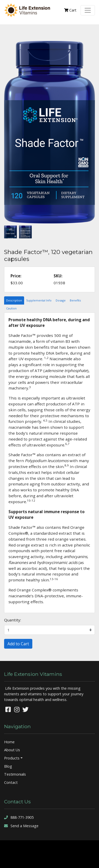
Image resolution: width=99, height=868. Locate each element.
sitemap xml (43, 861)
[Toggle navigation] (88, 10)
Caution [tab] (11, 308)
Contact (11, 782)
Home (9, 742)
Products (12, 758)
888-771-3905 (19, 817)
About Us (12, 750)
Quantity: (13, 620)
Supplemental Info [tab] (39, 300)
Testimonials (15, 774)
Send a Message (21, 826)
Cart (70, 10)
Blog (8, 766)
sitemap (26, 861)
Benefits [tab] (75, 300)
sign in (75, 861)
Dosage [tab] (61, 300)
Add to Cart (18, 644)
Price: (16, 276)
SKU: (58, 276)
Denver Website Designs (62, 848)
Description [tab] (14, 300)
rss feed (61, 861)
